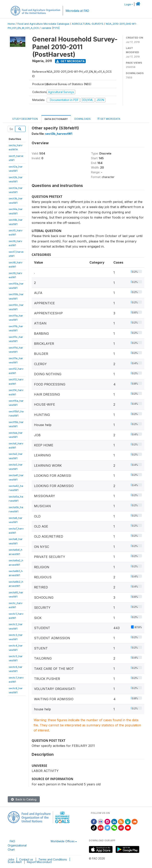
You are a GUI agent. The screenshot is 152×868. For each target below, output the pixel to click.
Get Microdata (70, 61)
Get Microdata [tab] (109, 119)
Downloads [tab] (83, 119)
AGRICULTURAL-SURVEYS (88, 24)
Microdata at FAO (77, 11)
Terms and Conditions (53, 859)
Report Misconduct (39, 862)
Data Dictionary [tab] (56, 119)
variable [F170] (50, 28)
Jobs (11, 859)
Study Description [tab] (25, 119)
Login (128, 4)
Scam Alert (15, 862)
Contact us (26, 859)
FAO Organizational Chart (17, 845)
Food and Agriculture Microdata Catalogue (43, 24)
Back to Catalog (24, 799)
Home (11, 24)
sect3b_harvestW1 (59, 134)
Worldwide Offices (63, 841)
